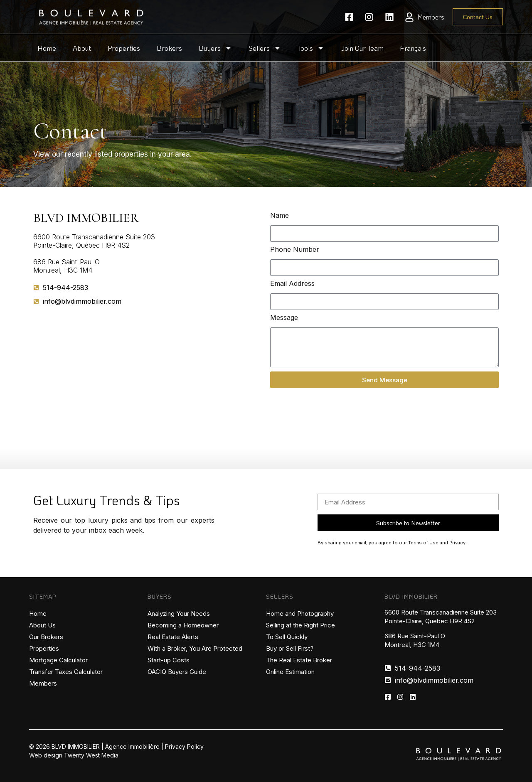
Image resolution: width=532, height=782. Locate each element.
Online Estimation (290, 672)
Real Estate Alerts (173, 637)
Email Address (292, 284)
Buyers (215, 48)
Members (43, 683)
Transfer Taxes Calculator (66, 672)
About (82, 48)
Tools (311, 48)
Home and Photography (300, 614)
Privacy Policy (184, 746)
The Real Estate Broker (299, 660)
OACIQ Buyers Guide (177, 672)
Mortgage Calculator (58, 660)
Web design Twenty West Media (74, 755)
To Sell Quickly (287, 637)
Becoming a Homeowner (183, 625)
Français (413, 48)
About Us (42, 625)
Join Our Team (362, 48)
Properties (124, 48)
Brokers (169, 48)
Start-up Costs (169, 660)
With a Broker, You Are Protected (195, 648)
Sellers (265, 48)
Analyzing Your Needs (179, 614)
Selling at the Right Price (300, 625)
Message (284, 318)
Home (47, 48)
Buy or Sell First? (290, 648)
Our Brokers (46, 637)
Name (280, 216)
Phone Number (295, 250)
